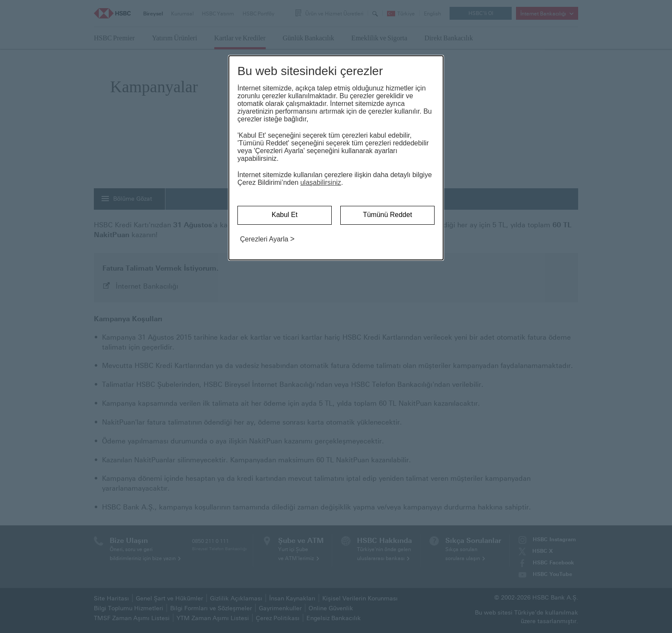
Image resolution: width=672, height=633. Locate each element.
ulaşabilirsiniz (321, 182)
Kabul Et (285, 215)
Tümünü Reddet (388, 215)
